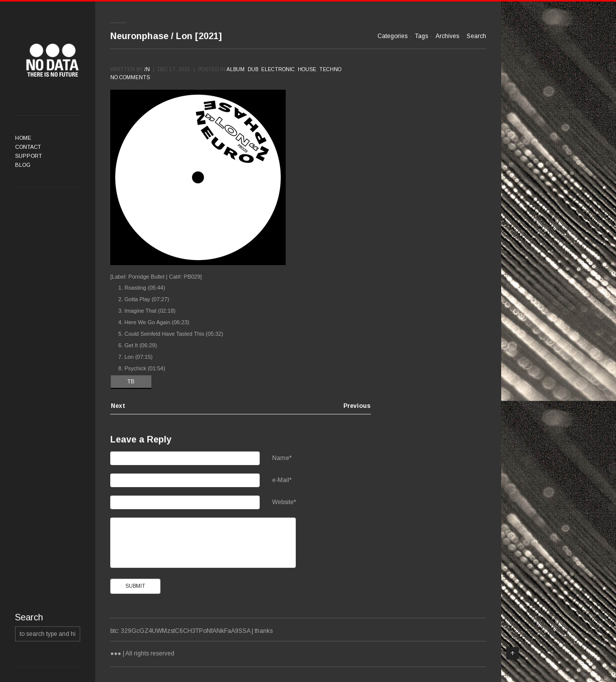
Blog (23, 165)
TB (131, 381)
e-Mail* (282, 480)
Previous (357, 406)
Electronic (278, 69)
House (307, 69)
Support (29, 156)
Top (512, 653)
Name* (282, 458)
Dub (253, 69)
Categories (392, 36)
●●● (53, 60)
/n (147, 69)
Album (236, 69)
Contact (28, 147)
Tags (422, 36)
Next (118, 406)
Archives (447, 36)
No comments (130, 77)
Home (23, 138)
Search (476, 36)
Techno (330, 69)
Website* (284, 502)
